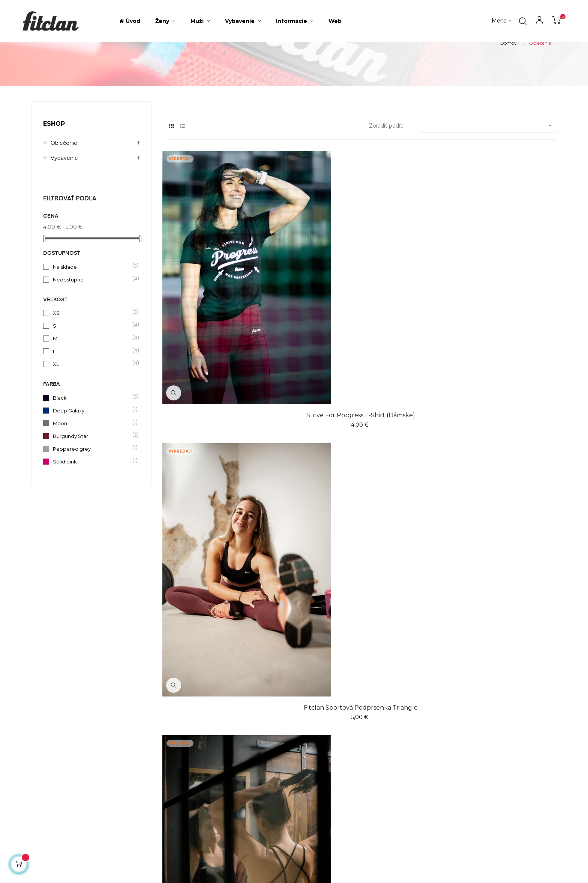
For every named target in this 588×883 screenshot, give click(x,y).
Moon (92, 465)
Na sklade (92, 308)
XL (92, 405)
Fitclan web (317, 768)
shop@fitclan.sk (52, 755)
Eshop (54, 165)
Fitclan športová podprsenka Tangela (496, 384)
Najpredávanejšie (234, 741)
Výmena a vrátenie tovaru (336, 754)
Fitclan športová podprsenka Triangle (361, 384)
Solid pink (92, 503)
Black (92, 439)
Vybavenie (64, 200)
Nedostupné (92, 321)
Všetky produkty (233, 754)
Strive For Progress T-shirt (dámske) (226, 384)
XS (92, 354)
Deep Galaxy (92, 452)
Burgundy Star (92, 477)
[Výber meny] (502, 21)
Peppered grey (92, 490)
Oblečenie (64, 185)
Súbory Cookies (322, 781)
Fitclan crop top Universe (226, 603)
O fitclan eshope (323, 741)
